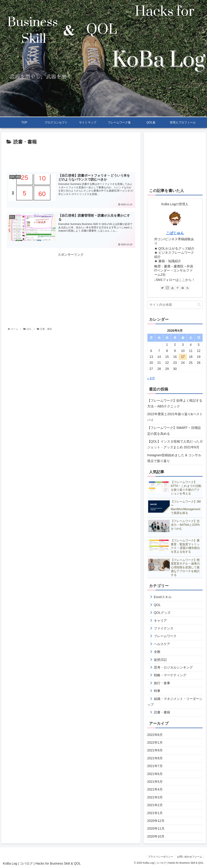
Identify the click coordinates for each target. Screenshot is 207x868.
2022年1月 (155, 743)
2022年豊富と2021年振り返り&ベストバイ (175, 417)
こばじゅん (175, 233)
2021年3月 (155, 797)
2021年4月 (155, 789)
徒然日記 (160, 660)
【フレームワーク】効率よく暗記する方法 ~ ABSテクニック (175, 403)
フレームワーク (165, 636)
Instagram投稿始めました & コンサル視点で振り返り (174, 458)
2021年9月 (155, 750)
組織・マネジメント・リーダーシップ (175, 702)
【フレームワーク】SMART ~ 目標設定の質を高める (174, 431)
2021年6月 (155, 774)
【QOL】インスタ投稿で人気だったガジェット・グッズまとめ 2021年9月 (175, 444)
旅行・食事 (162, 683)
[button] (199, 305)
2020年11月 (156, 829)
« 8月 (151, 378)
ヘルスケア (162, 644)
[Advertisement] (71, 157)
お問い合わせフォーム (190, 857)
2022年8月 (155, 735)
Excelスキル (163, 597)
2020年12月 (156, 821)
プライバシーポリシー (161, 857)
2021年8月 (155, 758)
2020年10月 (156, 836)
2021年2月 (155, 805)
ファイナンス (164, 628)
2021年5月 (155, 782)
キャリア (160, 621)
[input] (175, 305)
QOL (157, 605)
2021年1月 (155, 813)
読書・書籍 (162, 712)
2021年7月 (155, 766)
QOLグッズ (162, 613)
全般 (157, 652)
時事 (157, 691)
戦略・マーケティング (170, 675)
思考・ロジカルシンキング (173, 667)
